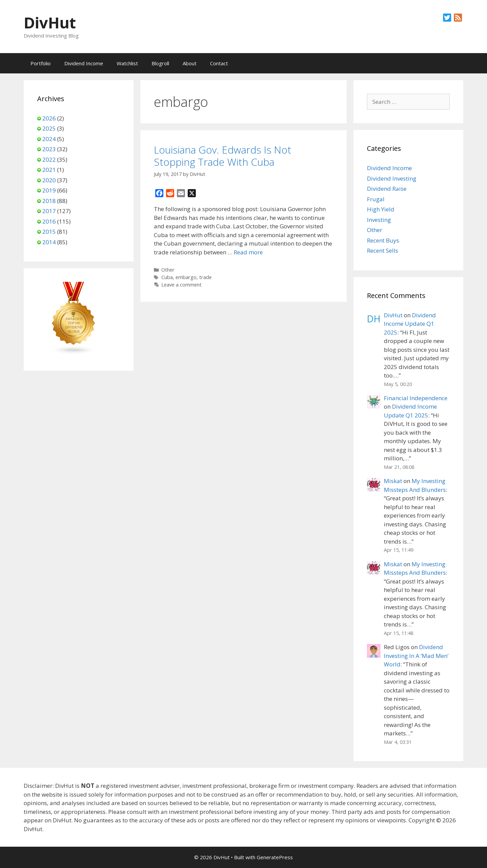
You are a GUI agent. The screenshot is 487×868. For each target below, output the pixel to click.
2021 (49, 170)
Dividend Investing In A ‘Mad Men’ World (416, 656)
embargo (186, 277)
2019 (49, 190)
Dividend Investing (392, 178)
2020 (49, 180)
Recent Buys (383, 240)
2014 (49, 242)
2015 (49, 232)
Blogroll (160, 63)
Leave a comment (181, 285)
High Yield (381, 209)
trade (205, 277)
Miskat (393, 481)
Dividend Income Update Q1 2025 (410, 324)
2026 (49, 118)
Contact (219, 63)
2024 (49, 139)
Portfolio (41, 63)
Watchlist (127, 63)
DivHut (50, 22)
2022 (49, 159)
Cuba (167, 277)
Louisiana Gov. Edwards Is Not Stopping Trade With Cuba (223, 156)
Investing (379, 220)
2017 (49, 211)
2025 (49, 128)
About (190, 63)
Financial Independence (416, 398)
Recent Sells (382, 250)
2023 (49, 149)
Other (168, 270)
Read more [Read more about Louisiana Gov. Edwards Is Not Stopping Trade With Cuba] (248, 252)
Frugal (376, 199)
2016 (49, 221)
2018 (49, 201)
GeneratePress (275, 857)
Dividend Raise (387, 189)
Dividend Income (84, 63)
